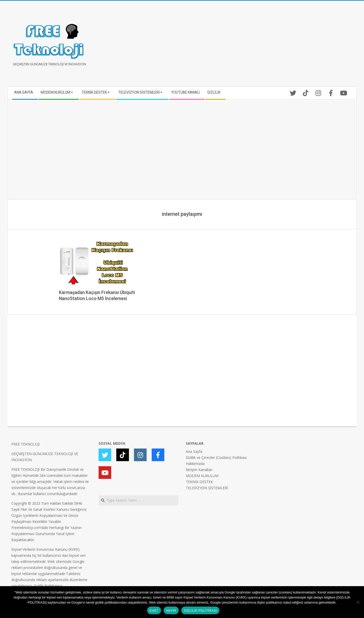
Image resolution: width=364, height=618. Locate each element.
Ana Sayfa (194, 451)
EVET (154, 611)
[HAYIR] (358, 602)
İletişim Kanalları (199, 470)
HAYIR (171, 611)
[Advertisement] (267, 46)
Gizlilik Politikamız (48, 586)
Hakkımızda (195, 464)
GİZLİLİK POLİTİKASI (200, 611)
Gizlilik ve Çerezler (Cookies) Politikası (216, 457)
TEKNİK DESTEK (199, 482)
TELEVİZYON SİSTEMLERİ (207, 488)
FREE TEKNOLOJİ (26, 444)
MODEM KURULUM (202, 476)
